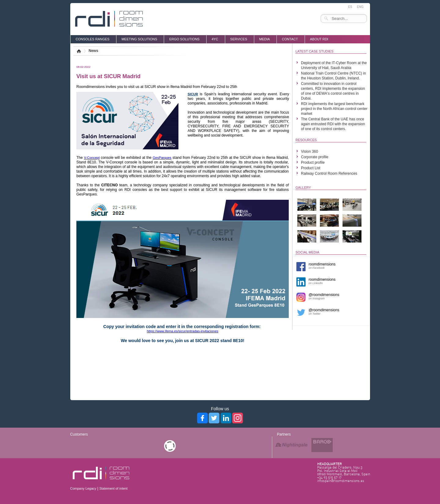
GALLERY (303, 188)
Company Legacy (83, 488)
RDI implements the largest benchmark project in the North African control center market (334, 109)
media (264, 39)
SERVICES (238, 39)
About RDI (319, 39)
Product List (311, 168)
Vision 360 (310, 152)
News (93, 51)
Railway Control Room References (329, 173)
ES (350, 7)
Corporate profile (315, 157)
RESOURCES (306, 140)
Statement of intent (113, 488)
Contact (290, 39)
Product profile (313, 163)
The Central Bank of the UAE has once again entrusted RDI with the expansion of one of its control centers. (333, 124)
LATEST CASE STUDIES (314, 51)
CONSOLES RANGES (93, 39)
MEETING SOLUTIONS (139, 39)
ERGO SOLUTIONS (184, 39)
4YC (215, 39)
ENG (360, 7)
